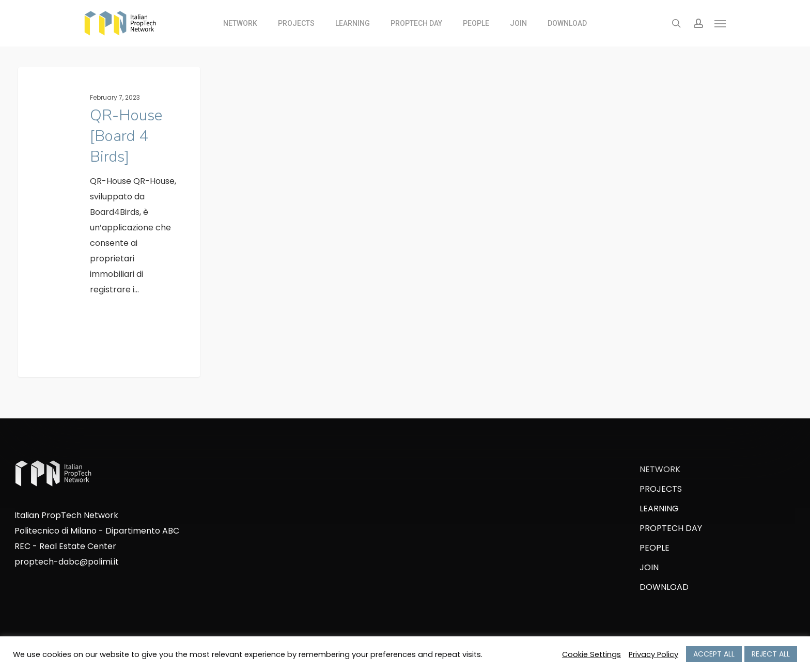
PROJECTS (661, 489)
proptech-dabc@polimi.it (67, 562)
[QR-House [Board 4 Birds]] (109, 224)
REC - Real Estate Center (65, 546)
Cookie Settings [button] (591, 654)
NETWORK (660, 469)
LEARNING (659, 509)
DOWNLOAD (664, 587)
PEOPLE (655, 548)
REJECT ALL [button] (771, 654)
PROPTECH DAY (671, 528)
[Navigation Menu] (721, 23)
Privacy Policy (653, 654)
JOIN (649, 567)
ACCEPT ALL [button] (714, 654)
